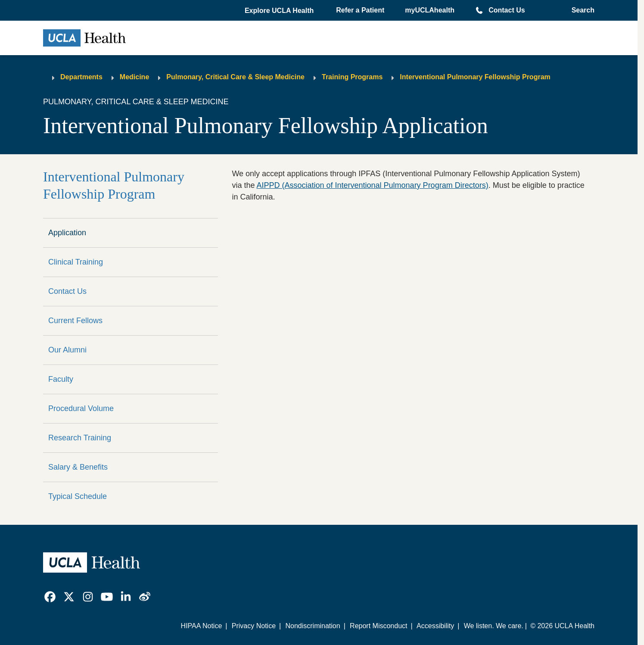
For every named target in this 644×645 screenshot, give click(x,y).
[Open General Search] (580, 10)
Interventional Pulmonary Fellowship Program (475, 77)
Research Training (80, 438)
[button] (280, 11)
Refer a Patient (360, 10)
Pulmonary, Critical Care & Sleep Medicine (235, 77)
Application (67, 233)
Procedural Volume (81, 408)
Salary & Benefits (78, 467)
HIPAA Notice (202, 626)
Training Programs (352, 77)
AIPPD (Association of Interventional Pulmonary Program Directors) (372, 185)
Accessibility (435, 626)
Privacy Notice (254, 626)
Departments (81, 77)
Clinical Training (76, 262)
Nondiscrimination (313, 626)
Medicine (134, 77)
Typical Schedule (78, 496)
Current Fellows (75, 321)
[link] (50, 597)
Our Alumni (67, 350)
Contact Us (507, 10)
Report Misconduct (378, 626)
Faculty (61, 379)
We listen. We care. (494, 626)
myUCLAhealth (430, 10)
